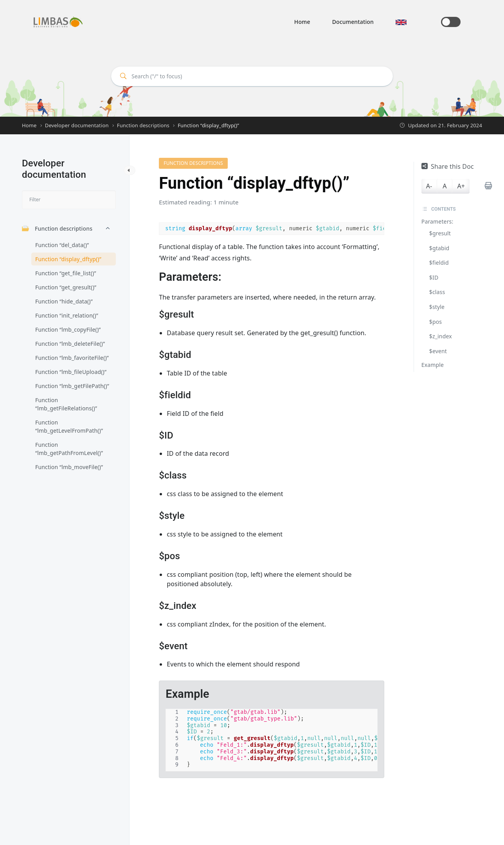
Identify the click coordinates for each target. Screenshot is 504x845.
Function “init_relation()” (67, 315)
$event (438, 351)
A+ (461, 186)
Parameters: (437, 221)
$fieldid (439, 263)
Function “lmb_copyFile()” (68, 330)
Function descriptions (57, 228)
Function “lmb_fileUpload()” (71, 372)
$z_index (441, 336)
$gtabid (439, 248)
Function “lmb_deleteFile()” (70, 344)
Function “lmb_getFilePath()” (72, 386)
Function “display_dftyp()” (68, 259)
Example (433, 365)
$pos (436, 322)
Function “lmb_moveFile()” (69, 467)
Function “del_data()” (62, 245)
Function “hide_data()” (64, 301)
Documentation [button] (353, 22)
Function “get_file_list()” (66, 273)
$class (437, 292)
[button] (401, 22)
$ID (434, 277)
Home (302, 22)
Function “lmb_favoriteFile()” (72, 358)
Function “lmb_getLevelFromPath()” (69, 426)
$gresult (440, 233)
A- (429, 186)
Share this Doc (448, 166)
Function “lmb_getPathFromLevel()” (69, 449)
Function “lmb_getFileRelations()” (66, 404)
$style (437, 307)
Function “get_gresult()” (66, 287)
